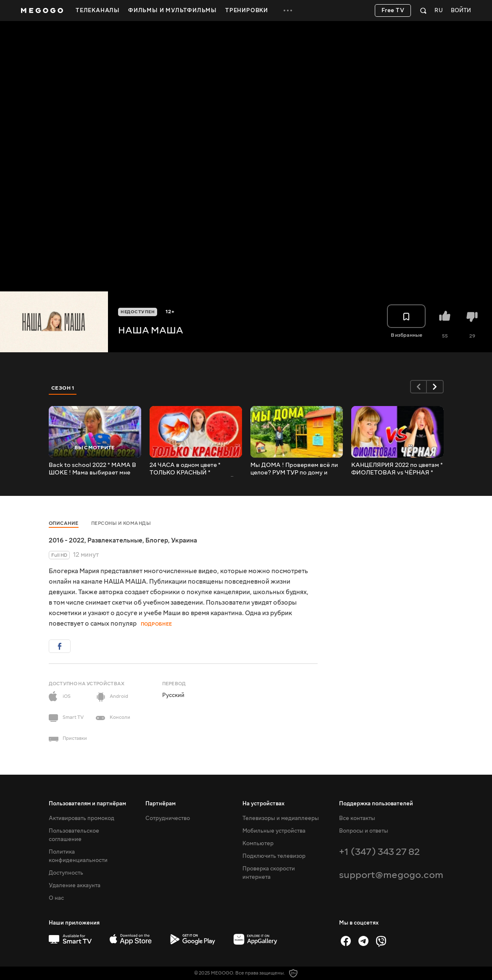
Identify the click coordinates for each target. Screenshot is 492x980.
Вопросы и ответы (364, 831)
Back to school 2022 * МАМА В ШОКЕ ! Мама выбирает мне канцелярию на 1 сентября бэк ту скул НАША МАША (93, 469)
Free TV (393, 10)
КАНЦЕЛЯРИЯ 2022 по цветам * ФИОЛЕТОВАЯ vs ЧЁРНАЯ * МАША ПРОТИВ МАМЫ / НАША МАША (397, 469)
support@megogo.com (391, 875)
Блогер (157, 540)
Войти (461, 11)
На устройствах (263, 804)
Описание (64, 523)
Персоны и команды (121, 523)
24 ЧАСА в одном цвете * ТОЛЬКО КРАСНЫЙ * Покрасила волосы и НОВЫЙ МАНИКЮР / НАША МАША (192, 469)
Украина (184, 540)
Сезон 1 (63, 388)
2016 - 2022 (67, 540)
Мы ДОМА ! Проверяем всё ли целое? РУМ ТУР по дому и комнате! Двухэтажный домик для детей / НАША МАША (294, 469)
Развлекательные (115, 540)
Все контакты (357, 818)
